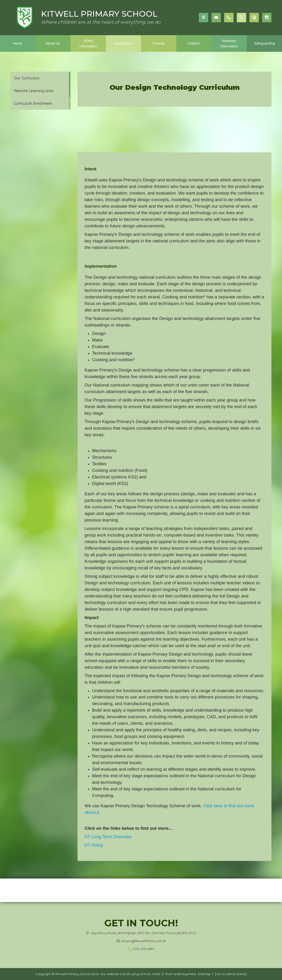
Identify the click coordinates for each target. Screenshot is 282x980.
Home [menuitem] (18, 43)
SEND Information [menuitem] (88, 43)
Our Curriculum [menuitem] (27, 78)
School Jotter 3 (152, 974)
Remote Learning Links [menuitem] (34, 91)
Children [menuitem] (194, 43)
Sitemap (204, 974)
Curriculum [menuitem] (123, 43)
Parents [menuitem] (159, 43)
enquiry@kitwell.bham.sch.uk (144, 941)
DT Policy (94, 845)
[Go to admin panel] (231, 974)
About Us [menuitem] (53, 43)
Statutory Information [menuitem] (229, 43)
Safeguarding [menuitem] (264, 43)
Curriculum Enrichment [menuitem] (33, 103)
